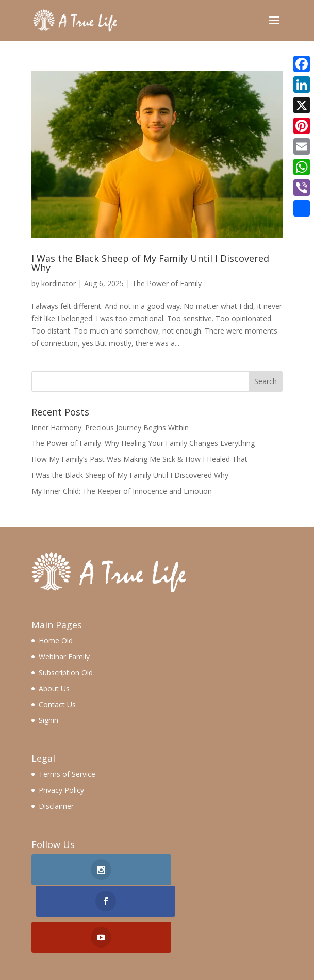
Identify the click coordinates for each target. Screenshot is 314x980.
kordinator (59, 283)
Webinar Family (64, 657)
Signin (48, 720)
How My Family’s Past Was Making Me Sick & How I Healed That (139, 459)
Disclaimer (56, 806)
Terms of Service (67, 774)
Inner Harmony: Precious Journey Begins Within (110, 428)
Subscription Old (66, 672)
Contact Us (57, 704)
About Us (54, 688)
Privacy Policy (61, 790)
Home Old (56, 641)
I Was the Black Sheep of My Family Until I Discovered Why (150, 263)
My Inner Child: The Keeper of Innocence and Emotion (122, 491)
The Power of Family (167, 283)
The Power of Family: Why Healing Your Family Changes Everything (143, 443)
